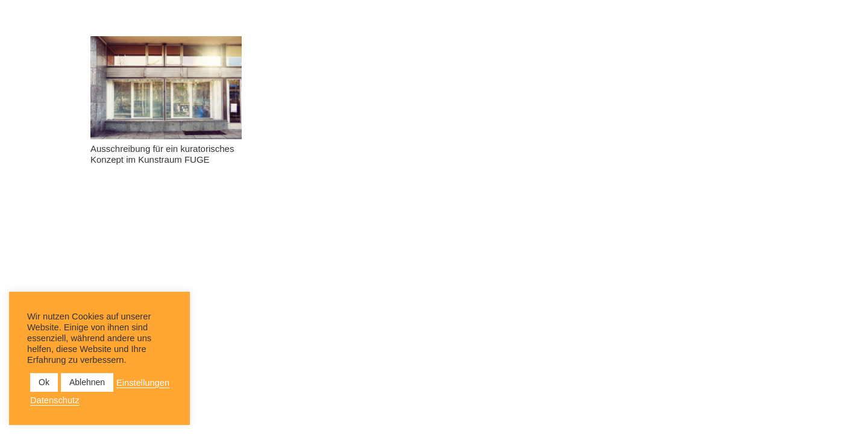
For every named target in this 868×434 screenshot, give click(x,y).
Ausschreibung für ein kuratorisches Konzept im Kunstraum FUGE (162, 154)
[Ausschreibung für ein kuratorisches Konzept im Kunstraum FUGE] (166, 88)
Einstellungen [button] (143, 383)
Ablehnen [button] (87, 382)
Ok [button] (44, 382)
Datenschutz (55, 400)
